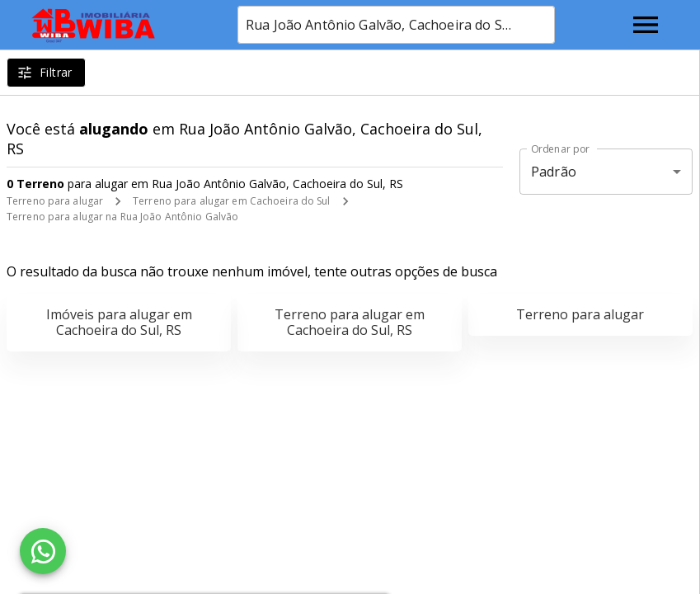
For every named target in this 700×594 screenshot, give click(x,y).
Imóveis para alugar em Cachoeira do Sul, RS (119, 322)
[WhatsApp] (43, 551)
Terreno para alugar (55, 201)
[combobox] (396, 25)
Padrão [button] (554, 172)
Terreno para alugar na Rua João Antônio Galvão (122, 217)
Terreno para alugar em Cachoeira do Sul (231, 201)
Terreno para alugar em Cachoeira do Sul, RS (350, 322)
